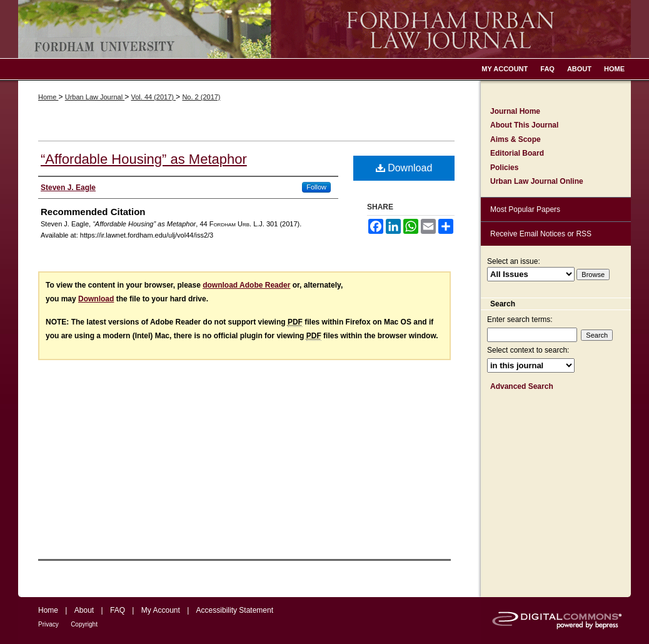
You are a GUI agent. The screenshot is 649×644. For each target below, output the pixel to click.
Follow (316, 187)
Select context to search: (528, 350)
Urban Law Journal (95, 97)
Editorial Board (517, 153)
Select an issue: (514, 261)
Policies (504, 168)
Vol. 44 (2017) (153, 97)
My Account (161, 610)
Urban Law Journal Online (537, 181)
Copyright (84, 624)
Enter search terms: (520, 319)
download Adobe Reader (246, 285)
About (84, 610)
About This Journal (524, 125)
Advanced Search (522, 386)
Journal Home (515, 111)
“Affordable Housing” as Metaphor (144, 159)
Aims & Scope (516, 139)
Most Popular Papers (525, 209)
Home (48, 97)
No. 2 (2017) (201, 97)
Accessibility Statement (235, 610)
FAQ (118, 610)
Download (404, 168)
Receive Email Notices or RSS (541, 234)
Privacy (48, 624)
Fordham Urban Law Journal (324, 29)
